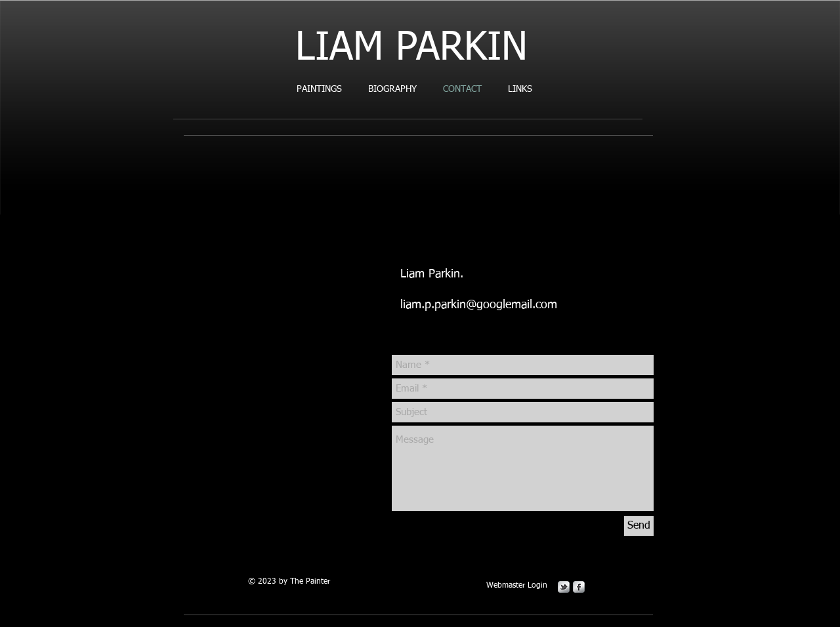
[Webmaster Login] (516, 586)
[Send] (639, 526)
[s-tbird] (564, 587)
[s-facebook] (579, 587)
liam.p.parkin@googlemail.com (479, 305)
